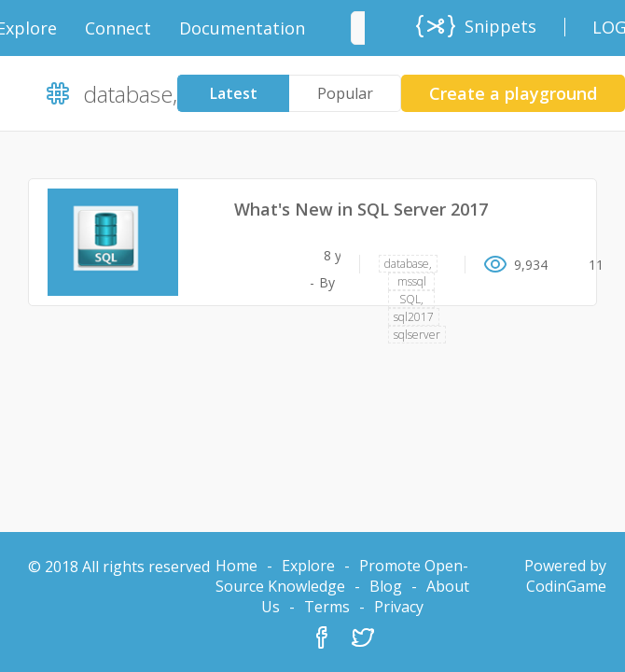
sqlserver (417, 335)
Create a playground (513, 93)
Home (236, 566)
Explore (308, 566)
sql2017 (414, 317)
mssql (412, 281)
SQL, (411, 299)
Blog (386, 586)
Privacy (399, 607)
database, (408, 264)
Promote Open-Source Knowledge (342, 576)
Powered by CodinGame (565, 576)
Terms (327, 607)
